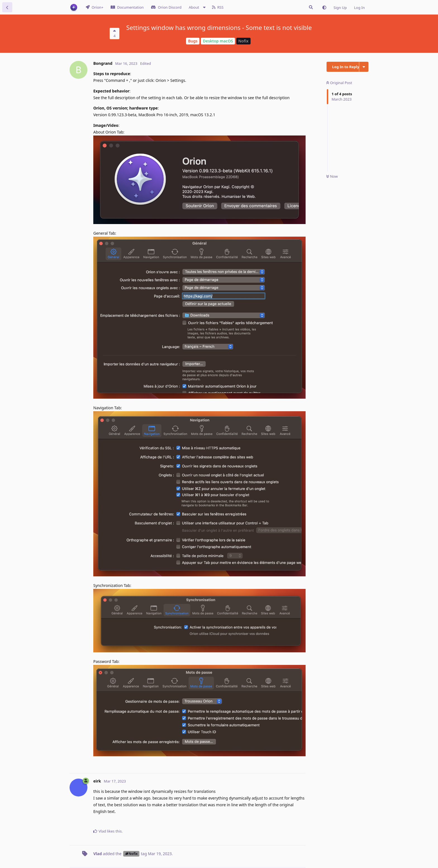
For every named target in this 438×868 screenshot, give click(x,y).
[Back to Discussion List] (7, 7)
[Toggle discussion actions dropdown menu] (364, 67)
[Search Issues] (311, 7)
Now (332, 176)
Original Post (339, 83)
